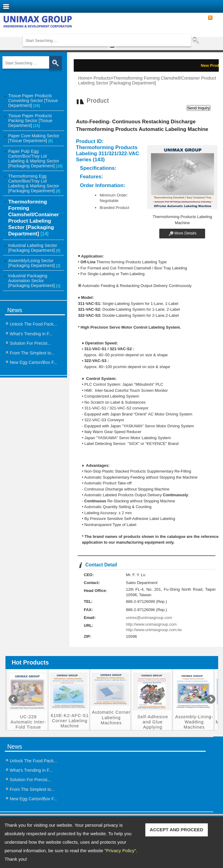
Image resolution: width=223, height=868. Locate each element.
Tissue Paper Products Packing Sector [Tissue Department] (30, 121)
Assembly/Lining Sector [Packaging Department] (34, 263)
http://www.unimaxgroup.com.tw (154, 630)
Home (84, 78)
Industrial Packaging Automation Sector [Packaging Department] (34, 281)
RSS (210, 18)
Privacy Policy (120, 851)
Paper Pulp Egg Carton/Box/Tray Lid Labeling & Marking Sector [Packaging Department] (35, 159)
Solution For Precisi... (30, 343)
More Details (185, 233)
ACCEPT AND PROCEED (177, 830)
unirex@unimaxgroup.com (149, 618)
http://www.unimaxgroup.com (151, 624)
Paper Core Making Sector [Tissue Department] (34, 138)
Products (102, 78)
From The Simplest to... (32, 353)
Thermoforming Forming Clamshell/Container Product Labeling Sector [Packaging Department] (34, 218)
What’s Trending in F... (31, 334)
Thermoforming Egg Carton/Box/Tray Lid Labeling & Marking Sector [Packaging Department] (34, 183)
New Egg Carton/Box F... (34, 362)
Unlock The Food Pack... (33, 324)
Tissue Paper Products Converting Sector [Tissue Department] (33, 101)
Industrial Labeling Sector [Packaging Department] (34, 248)
